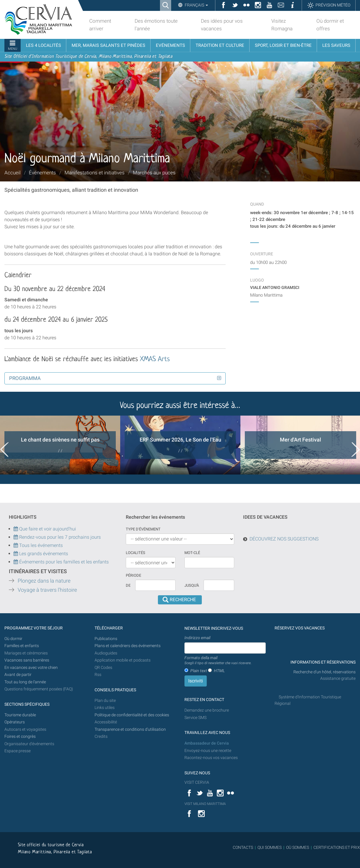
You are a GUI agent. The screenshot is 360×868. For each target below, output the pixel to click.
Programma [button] (25, 378)
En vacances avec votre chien (32, 668)
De (128, 585)
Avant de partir (18, 675)
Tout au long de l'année (25, 682)
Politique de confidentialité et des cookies (132, 715)
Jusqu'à (192, 585)
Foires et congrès (20, 736)
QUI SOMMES (270, 847)
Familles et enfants (22, 646)
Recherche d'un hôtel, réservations (325, 672)
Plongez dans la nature (44, 581)
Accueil (13, 173)
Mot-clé (192, 553)
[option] (60, 445)
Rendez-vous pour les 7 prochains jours (60, 537)
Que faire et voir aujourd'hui (45, 529)
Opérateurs (15, 722)
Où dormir (13, 639)
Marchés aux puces (154, 173)
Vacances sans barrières (27, 660)
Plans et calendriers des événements (128, 646)
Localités (136, 553)
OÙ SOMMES (298, 847)
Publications (106, 639)
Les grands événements (43, 554)
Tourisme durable (20, 715)
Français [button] (196, 5)
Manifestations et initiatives (95, 173)
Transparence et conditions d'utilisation (130, 729)
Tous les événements (38, 545)
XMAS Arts (154, 359)
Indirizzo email (197, 638)
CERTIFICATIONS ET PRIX (337, 847)
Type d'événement (143, 529)
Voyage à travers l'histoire (47, 590)
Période (133, 575)
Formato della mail (218, 661)
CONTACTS (243, 847)
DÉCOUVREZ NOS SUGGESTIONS (284, 539)
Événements (42, 173)
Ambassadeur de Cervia (207, 743)
